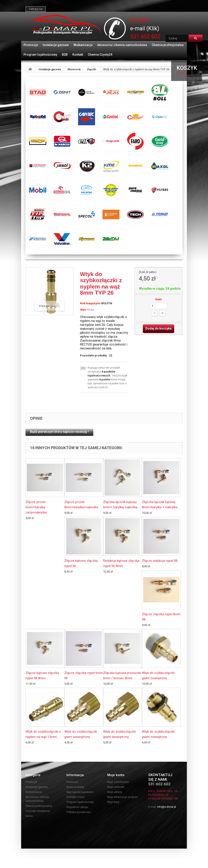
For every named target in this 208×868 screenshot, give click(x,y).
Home (29, 816)
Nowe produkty (75, 787)
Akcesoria (74, 69)
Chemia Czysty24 (100, 55)
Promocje (31, 45)
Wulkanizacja (83, 45)
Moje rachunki (116, 787)
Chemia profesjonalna (168, 45)
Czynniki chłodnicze (38, 811)
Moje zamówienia (118, 782)
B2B (65, 55)
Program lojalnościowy (40, 55)
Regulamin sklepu (77, 807)
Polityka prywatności (79, 812)
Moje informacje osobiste (123, 797)
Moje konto (116, 775)
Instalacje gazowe (56, 45)
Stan (83, 310)
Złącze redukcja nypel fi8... (161, 561)
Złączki (91, 69)
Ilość (159, 299)
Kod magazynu (90, 303)
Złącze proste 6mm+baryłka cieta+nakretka (36, 507)
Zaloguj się (36, 9)
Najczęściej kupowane (80, 792)
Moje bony (113, 802)
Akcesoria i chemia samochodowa (122, 45)
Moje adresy (115, 792)
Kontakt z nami (76, 797)
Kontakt (78, 55)
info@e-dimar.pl (167, 807)
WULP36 (107, 303)
